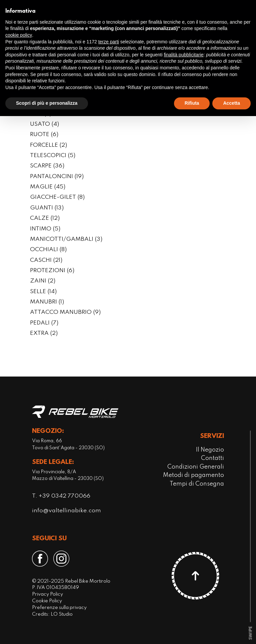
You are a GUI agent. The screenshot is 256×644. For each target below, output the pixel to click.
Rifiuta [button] (192, 103)
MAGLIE (48, 187)
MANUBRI (47, 302)
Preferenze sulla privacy (59, 608)
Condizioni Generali (196, 467)
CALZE (45, 218)
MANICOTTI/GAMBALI (66, 239)
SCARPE (47, 166)
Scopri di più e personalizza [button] (47, 103)
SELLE (43, 292)
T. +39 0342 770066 (61, 496)
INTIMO (45, 229)
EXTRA (44, 334)
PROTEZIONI (52, 271)
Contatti (212, 458)
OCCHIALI (48, 250)
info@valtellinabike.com (66, 511)
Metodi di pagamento (193, 475)
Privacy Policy (47, 594)
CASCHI (46, 260)
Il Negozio (210, 450)
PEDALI (44, 323)
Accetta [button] (231, 103)
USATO (44, 124)
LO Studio (62, 614)
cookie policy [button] (19, 35)
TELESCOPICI (53, 156)
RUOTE (44, 135)
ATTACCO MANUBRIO (65, 312)
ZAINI (43, 281)
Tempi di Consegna (197, 484)
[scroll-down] (250, 633)
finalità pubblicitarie (183, 55)
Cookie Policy (47, 601)
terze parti (109, 42)
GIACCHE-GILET (57, 197)
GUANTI (47, 208)
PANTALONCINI (57, 177)
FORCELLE (48, 145)
